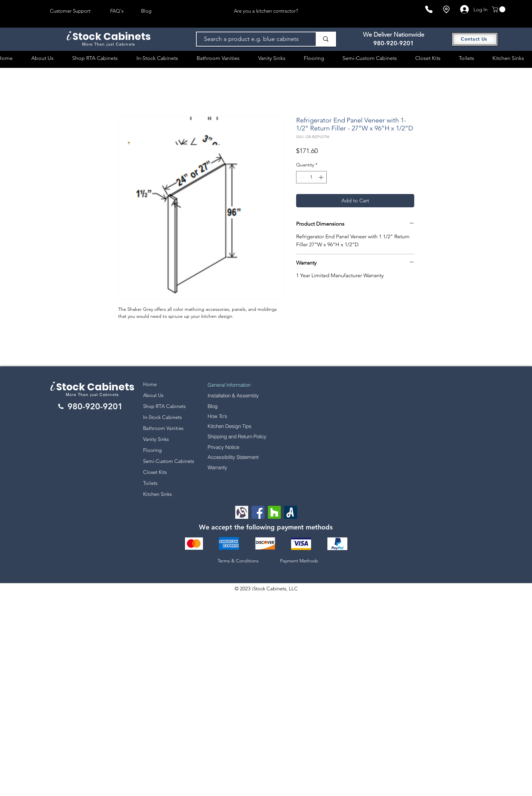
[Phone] (429, 9)
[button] (499, 9)
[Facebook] (258, 512)
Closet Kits (155, 472)
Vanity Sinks (156, 439)
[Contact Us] (475, 39)
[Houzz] (274, 512)
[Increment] (322, 177)
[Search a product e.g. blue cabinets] (253, 39)
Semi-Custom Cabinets (169, 461)
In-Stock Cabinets (162, 417)
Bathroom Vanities (163, 428)
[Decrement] (301, 177)
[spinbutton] (311, 177)
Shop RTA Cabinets (164, 406)
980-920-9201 (394, 43)
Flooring (152, 450)
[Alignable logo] (242, 512)
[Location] (446, 9)
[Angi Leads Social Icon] (291, 512)
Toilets (150, 483)
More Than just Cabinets (92, 395)
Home (150, 384)
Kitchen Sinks (157, 494)
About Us (153, 395)
